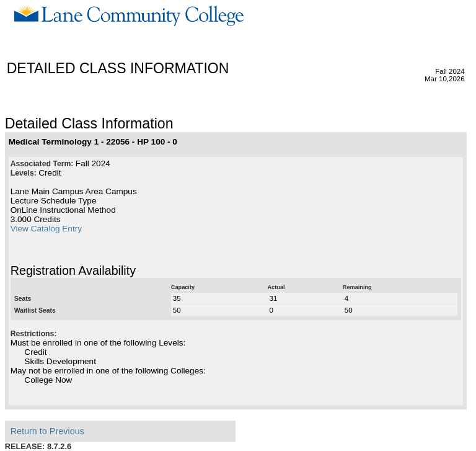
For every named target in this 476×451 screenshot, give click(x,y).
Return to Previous (47, 431)
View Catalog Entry (46, 229)
